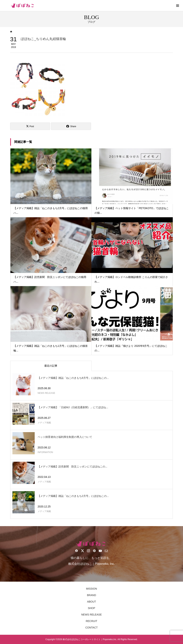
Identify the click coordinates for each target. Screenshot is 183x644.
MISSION (91, 589)
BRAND (91, 595)
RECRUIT (91, 621)
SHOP (92, 608)
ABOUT (91, 602)
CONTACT (91, 628)
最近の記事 (51, 366)
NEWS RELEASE (91, 615)
